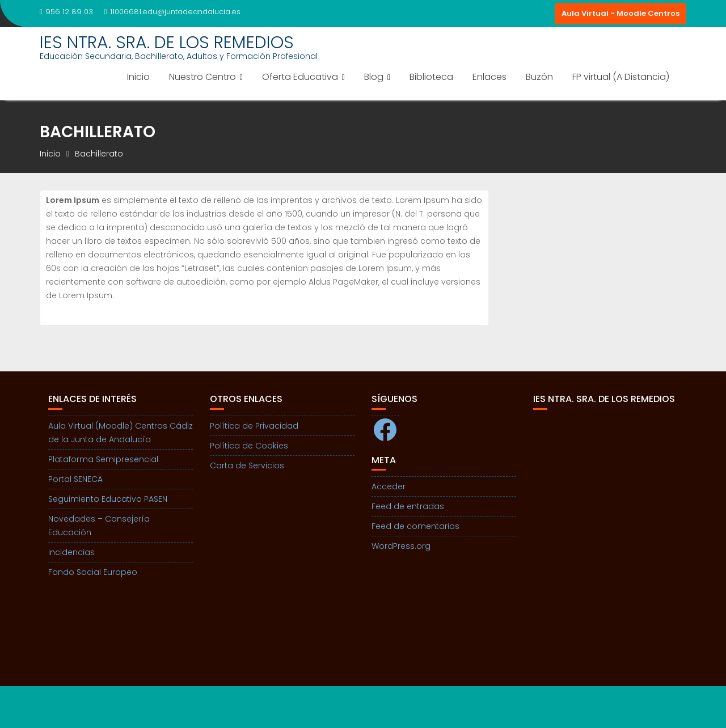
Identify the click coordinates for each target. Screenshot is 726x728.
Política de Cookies (249, 446)
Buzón (539, 77)
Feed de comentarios (415, 526)
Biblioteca (431, 77)
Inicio (138, 77)
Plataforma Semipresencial (103, 459)
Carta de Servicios (247, 465)
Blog (374, 77)
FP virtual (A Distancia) (621, 77)
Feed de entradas (408, 506)
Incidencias (71, 552)
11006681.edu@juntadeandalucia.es (172, 12)
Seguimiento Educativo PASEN (108, 499)
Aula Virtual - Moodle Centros (621, 13)
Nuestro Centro (202, 77)
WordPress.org (401, 546)
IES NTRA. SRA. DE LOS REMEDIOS (167, 43)
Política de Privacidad (254, 426)
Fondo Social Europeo (93, 572)
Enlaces (489, 77)
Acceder (389, 486)
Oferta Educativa (300, 77)
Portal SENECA (75, 479)
